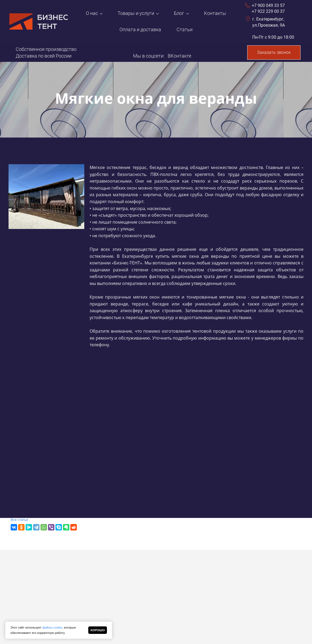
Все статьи (19, 520)
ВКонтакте (179, 56)
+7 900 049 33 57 (268, 5)
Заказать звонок (274, 52)
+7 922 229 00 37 (268, 11)
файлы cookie (52, 627)
